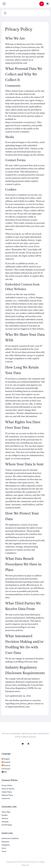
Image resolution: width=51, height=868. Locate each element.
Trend (4, 851)
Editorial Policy (7, 795)
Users (4, 848)
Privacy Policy (7, 785)
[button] (4, 4)
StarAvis (5, 818)
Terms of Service (8, 789)
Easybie (5, 815)
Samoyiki (5, 822)
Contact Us (6, 798)
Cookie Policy (7, 792)
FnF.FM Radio (7, 825)
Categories (6, 845)
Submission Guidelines (10, 838)
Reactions (5, 842)
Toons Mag (6, 812)
